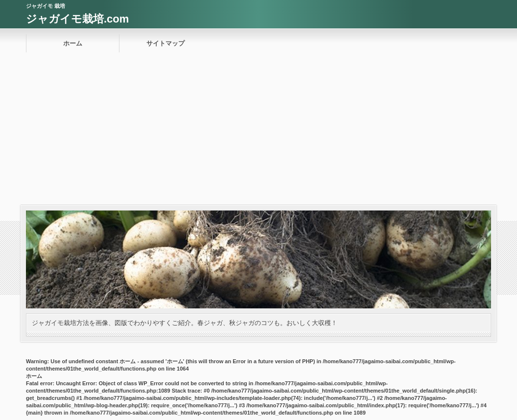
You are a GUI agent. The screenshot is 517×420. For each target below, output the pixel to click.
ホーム (73, 43)
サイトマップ (165, 43)
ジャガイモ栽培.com (77, 19)
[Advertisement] (258, 132)
